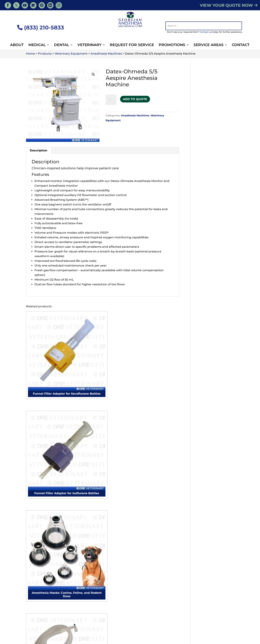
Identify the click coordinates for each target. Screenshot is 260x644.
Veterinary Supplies (84, 625)
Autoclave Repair (96, 517)
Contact (241, 45)
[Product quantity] (111, 100)
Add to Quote (135, 98)
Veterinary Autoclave (208, 526)
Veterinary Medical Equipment (163, 620)
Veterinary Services (95, 620)
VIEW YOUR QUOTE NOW (229, 5)
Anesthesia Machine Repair (104, 511)
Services (39, 620)
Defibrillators (38, 587)
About (17, 45)
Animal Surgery (112, 625)
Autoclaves (37, 593)
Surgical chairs (39, 542)
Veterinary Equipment (141, 625)
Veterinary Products (125, 620)
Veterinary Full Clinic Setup (158, 567)
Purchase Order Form (101, 586)
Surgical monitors (42, 523)
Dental (62, 45)
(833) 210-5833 (41, 28)
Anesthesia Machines (135, 115)
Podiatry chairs (40, 536)
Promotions (172, 45)
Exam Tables (38, 561)
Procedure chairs (41, 530)
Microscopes (38, 599)
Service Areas (209, 45)
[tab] (39, 151)
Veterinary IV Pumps (208, 550)
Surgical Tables (40, 574)
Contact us (206, 32)
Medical (37, 45)
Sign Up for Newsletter (102, 591)
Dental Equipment (173, 625)
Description (39, 150)
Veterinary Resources (63, 620)
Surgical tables (39, 549)
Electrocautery (39, 517)
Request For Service (132, 45)
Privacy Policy (223, 641)
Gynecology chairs (42, 555)
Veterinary (89, 45)
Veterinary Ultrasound (209, 532)
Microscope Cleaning (99, 523)
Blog (191, 620)
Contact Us (103, 468)
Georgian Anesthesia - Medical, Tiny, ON (67, 636)
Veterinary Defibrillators (211, 556)
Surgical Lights (39, 568)
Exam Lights (38, 580)
